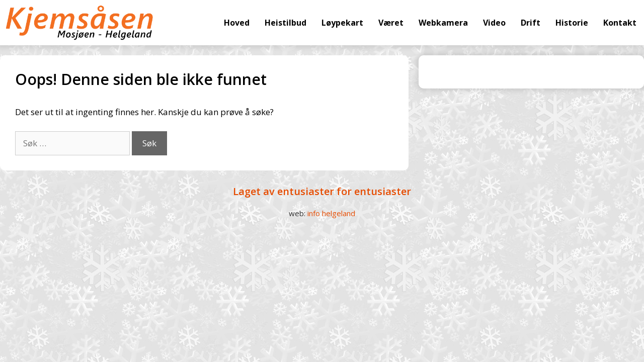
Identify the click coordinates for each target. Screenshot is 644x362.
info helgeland (331, 213)
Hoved (237, 23)
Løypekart (342, 23)
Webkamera (443, 23)
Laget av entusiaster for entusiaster (322, 191)
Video (494, 23)
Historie (572, 23)
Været (391, 23)
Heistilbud (286, 23)
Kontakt (620, 23)
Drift (531, 23)
